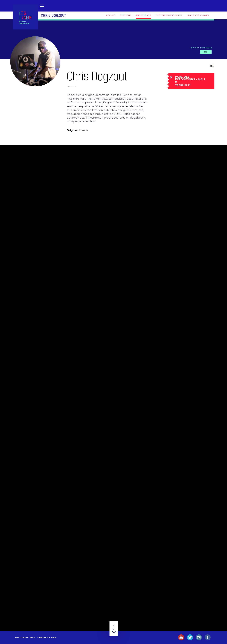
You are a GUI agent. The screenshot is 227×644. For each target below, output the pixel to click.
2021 (206, 52)
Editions (126, 15)
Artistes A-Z (143, 15)
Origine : (73, 130)
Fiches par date (202, 48)
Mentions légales (25, 638)
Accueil (111, 15)
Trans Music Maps (198, 15)
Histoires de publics (169, 15)
